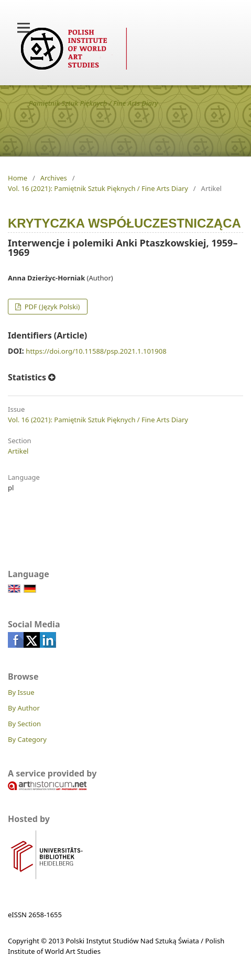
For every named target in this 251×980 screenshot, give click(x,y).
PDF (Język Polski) (51, 307)
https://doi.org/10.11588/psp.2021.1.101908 (96, 351)
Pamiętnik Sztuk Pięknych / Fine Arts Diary (94, 103)
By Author (24, 708)
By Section (24, 724)
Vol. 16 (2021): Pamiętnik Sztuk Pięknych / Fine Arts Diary (98, 188)
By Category (27, 739)
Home (18, 178)
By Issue (21, 692)
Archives (54, 178)
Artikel (18, 451)
